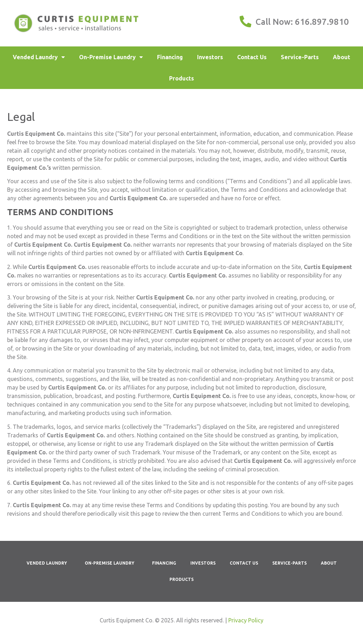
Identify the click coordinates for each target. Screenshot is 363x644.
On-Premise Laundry (111, 57)
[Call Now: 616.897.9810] (245, 21)
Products (181, 78)
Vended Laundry (39, 57)
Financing (170, 57)
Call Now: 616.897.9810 (302, 22)
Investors (210, 57)
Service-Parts (300, 57)
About (342, 57)
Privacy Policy (246, 620)
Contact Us (252, 57)
